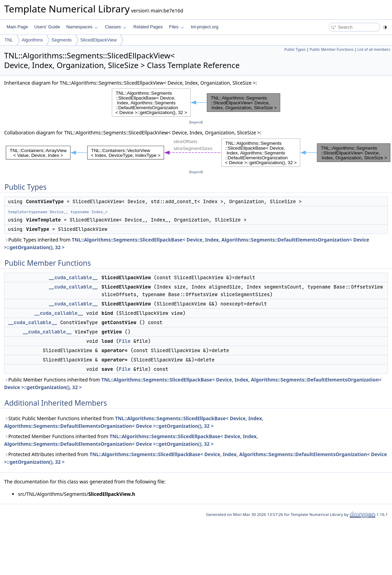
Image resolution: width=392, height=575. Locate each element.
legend (196, 122)
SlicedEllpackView (99, 40)
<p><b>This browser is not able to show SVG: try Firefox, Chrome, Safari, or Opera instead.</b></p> (196, 103)
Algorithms (32, 40)
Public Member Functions (331, 49)
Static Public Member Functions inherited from (134, 422)
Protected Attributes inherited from (195, 458)
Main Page (17, 27)
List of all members (374, 49)
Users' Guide (47, 27)
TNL (9, 40)
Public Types (295, 49)
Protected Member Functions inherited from (131, 440)
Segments (62, 40)
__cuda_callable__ (73, 277)
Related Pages (148, 27)
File (125, 341)
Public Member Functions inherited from (193, 383)
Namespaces (82, 27)
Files (176, 27)
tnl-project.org (205, 27)
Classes (116, 27)
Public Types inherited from (187, 243)
